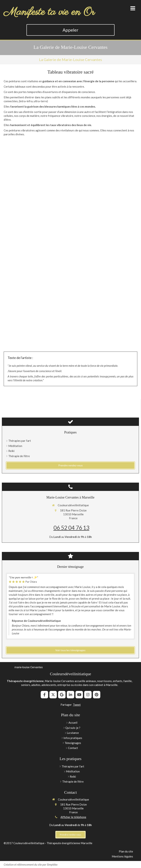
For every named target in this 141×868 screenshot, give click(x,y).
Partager (66, 705)
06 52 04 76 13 (71, 528)
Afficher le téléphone (73, 817)
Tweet (77, 705)
